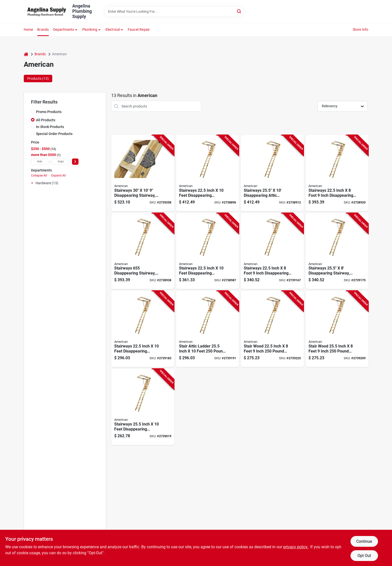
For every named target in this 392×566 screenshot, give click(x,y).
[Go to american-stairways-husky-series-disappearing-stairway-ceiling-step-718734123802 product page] (272, 329)
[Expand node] (33, 183)
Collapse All (39, 175)
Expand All (58, 175)
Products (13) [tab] (38, 78)
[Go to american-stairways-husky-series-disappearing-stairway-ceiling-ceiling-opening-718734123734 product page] (207, 251)
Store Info (361, 29)
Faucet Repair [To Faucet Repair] (139, 29)
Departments (64, 29)
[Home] (26, 54)
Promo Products (49, 112)
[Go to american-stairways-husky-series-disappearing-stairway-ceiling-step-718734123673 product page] (337, 173)
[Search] (239, 11)
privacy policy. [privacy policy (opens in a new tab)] (296, 547)
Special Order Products (54, 134)
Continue (364, 541)
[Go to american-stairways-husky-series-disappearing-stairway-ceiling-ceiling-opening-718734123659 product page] (207, 173)
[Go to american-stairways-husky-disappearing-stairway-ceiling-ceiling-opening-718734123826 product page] (143, 173)
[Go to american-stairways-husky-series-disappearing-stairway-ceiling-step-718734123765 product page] (337, 251)
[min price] (40, 162)
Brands (43, 29)
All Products (46, 120)
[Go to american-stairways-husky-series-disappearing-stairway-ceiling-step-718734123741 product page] (143, 407)
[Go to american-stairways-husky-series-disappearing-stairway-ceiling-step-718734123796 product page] (337, 329)
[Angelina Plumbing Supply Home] (46, 11)
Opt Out (364, 556)
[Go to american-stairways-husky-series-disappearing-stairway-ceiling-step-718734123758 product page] (272, 251)
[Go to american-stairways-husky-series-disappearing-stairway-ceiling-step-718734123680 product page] (143, 251)
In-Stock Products (50, 127)
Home (28, 29)
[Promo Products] (33, 111)
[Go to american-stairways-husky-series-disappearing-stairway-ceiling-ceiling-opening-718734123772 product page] (143, 329)
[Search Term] (174, 11)
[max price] (61, 162)
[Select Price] (75, 162)
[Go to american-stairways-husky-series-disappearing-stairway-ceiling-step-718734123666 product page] (272, 173)
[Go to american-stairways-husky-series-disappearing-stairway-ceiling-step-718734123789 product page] (207, 329)
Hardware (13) (47, 183)
